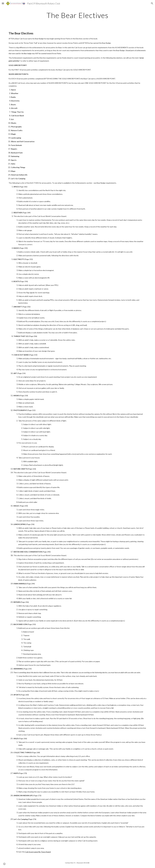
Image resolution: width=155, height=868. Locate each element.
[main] (77, 15)
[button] (3, 3)
